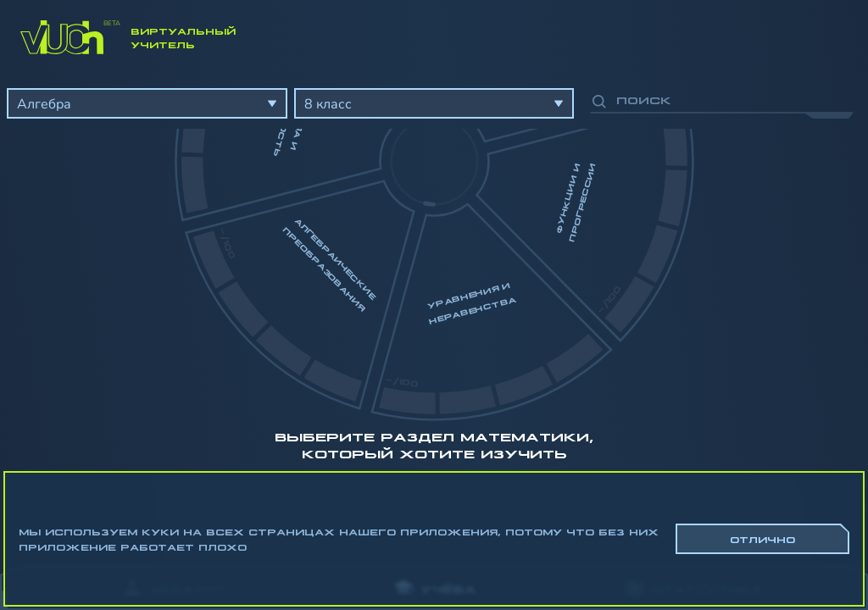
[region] (434, 313)
